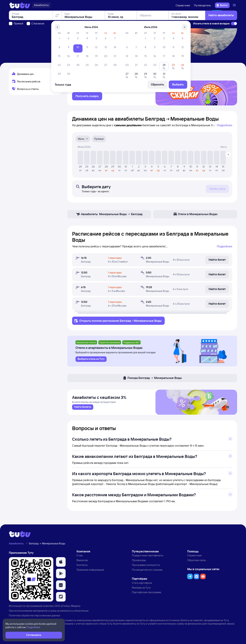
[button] (61, 566)
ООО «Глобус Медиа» (67, 610)
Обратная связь (197, 564)
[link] (83, 411)
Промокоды (139, 564)
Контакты (82, 569)
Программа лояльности (146, 569)
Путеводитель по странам (147, 573)
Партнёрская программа (146, 596)
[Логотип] (20, 5)
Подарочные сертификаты (148, 559)
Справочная (183, 5)
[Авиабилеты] (41, 5)
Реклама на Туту (141, 591)
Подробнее (225, 127)
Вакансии (82, 564)
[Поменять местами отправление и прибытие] (57, 35)
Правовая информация (90, 573)
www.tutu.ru (67, 614)
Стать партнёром (142, 586)
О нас (80, 559)
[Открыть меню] (235, 5)
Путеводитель (202, 5)
